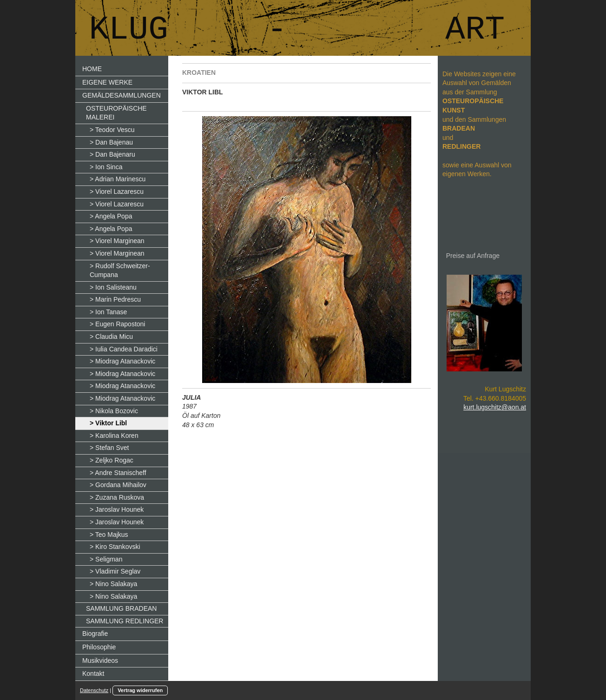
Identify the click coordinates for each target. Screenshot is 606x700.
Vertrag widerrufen (140, 690)
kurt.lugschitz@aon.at (495, 407)
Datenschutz (94, 690)
